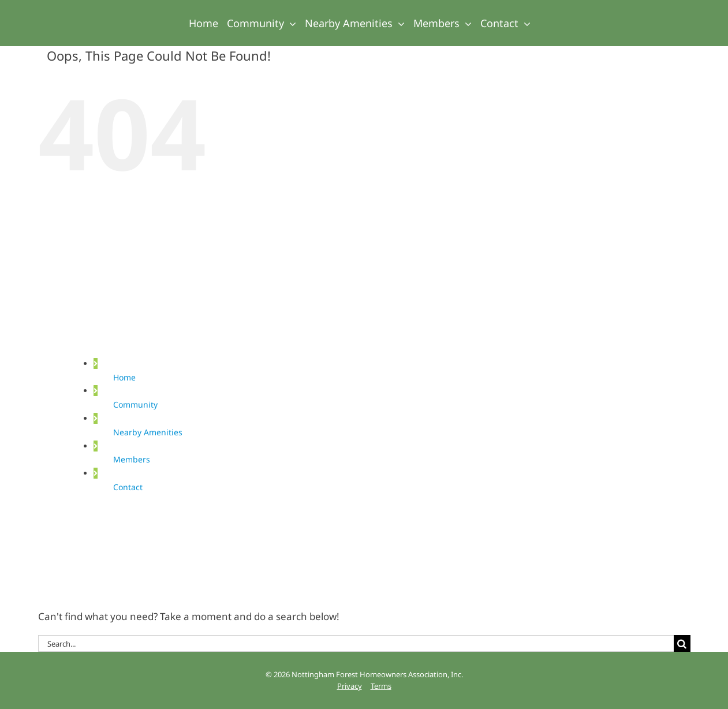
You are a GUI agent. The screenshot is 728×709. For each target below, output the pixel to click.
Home (124, 377)
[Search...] (356, 643)
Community (135, 404)
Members (132, 459)
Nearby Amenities (148, 432)
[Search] (682, 643)
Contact (128, 487)
